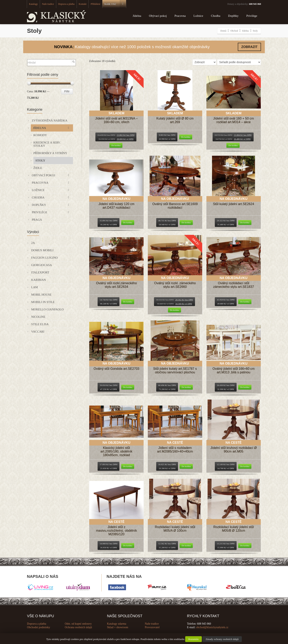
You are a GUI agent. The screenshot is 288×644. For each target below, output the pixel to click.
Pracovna (180, 16)
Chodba (216, 16)
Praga (37, 220)
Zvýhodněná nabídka (50, 121)
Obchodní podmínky (39, 627)
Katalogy (33, 4)
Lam (34, 287)
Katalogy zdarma (117, 624)
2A (33, 243)
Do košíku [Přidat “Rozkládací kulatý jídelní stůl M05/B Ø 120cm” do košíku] (245, 545)
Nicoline (38, 317)
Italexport (40, 272)
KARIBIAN (38, 280)
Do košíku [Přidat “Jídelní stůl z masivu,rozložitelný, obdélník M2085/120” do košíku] (128, 545)
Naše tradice (48, 4)
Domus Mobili (42, 250)
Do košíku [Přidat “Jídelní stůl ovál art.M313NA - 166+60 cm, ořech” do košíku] (116, 145)
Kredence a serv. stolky (47, 144)
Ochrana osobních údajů (78, 627)
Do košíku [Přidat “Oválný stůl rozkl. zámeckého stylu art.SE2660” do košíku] (175, 310)
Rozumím (193, 639)
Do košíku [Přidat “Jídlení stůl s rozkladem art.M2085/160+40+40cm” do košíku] (186, 466)
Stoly (40, 161)
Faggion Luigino (44, 258)
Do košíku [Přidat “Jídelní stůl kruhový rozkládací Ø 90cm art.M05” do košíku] (245, 466)
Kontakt (83, 4)
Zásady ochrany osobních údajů (222, 639)
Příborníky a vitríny (50, 153)
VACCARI (38, 332)
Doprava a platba (66, 4)
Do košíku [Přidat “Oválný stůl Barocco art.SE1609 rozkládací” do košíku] (186, 222)
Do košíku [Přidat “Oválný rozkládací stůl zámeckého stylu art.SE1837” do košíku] (245, 302)
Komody (40, 135)
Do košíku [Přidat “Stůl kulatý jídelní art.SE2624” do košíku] (245, 222)
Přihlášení (95, 4)
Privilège (252, 16)
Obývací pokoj (158, 16)
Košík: (115, 4)
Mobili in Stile (43, 302)
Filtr (67, 91)
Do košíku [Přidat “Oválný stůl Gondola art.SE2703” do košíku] (128, 387)
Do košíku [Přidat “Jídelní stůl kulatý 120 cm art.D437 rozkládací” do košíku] (128, 222)
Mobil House (41, 295)
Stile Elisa (40, 324)
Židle (38, 168)
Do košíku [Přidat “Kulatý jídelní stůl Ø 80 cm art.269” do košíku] (186, 137)
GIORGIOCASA (41, 265)
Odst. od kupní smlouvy (78, 624)
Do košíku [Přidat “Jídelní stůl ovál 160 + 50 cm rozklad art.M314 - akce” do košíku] (233, 145)
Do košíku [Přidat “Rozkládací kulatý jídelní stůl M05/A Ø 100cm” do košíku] (186, 545)
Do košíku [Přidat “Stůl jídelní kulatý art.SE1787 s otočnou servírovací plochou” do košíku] (186, 387)
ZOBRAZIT (249, 47)
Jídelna (137, 16)
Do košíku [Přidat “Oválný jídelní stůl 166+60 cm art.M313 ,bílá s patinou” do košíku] (245, 387)
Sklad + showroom (118, 627)
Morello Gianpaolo (47, 309)
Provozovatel (152, 627)
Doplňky (233, 16)
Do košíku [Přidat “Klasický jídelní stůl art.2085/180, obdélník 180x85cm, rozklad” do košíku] (128, 466)
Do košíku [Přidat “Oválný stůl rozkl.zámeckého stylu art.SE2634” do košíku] (128, 302)
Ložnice (198, 16)
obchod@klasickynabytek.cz (212, 627)
